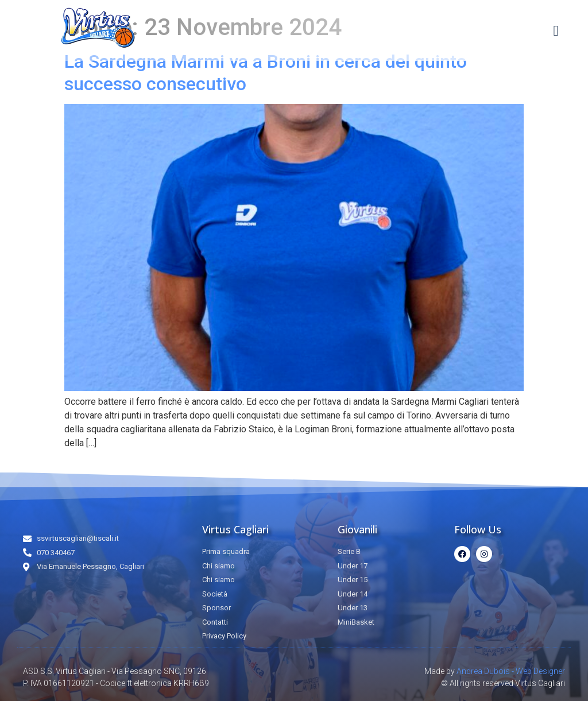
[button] (556, 30)
